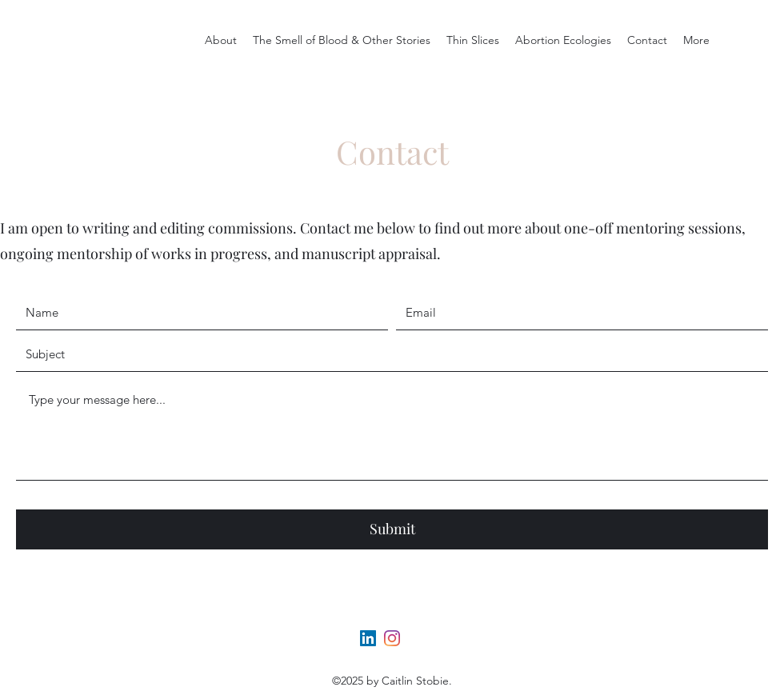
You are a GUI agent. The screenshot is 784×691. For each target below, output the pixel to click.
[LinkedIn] (368, 638)
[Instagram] (392, 638)
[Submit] (392, 529)
